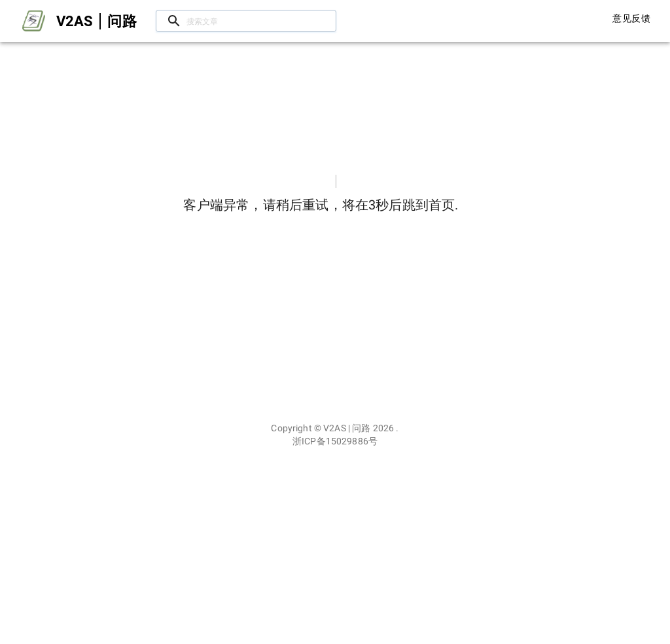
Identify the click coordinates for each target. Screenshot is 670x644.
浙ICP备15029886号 (335, 441)
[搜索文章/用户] (246, 21)
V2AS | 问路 (347, 428)
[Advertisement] (335, 546)
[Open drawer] (34, 21)
